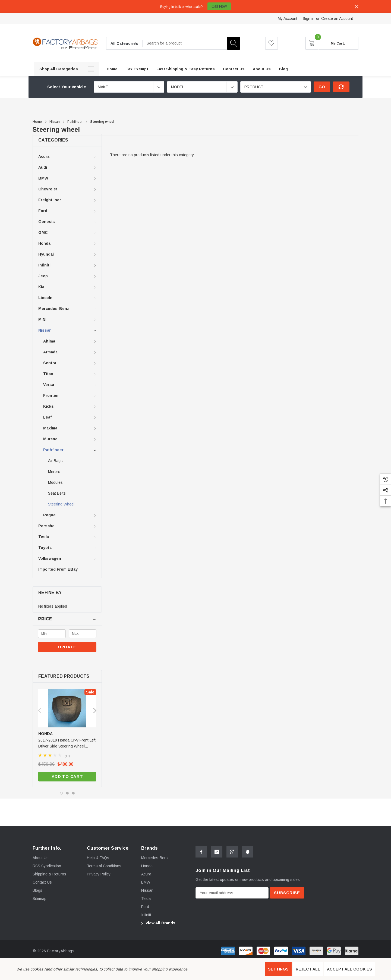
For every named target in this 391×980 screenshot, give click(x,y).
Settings (278, 969)
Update (67, 647)
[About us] (262, 69)
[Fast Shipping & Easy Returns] (186, 69)
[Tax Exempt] (137, 69)
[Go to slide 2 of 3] (67, 793)
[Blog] (283, 69)
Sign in (309, 18)
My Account (288, 18)
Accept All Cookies (349, 969)
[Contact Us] (234, 69)
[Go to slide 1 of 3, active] (61, 793)
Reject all (308, 969)
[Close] (357, 7)
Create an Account (337, 18)
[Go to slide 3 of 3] (73, 793)
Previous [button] (40, 711)
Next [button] (95, 711)
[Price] (67, 619)
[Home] (112, 69)
